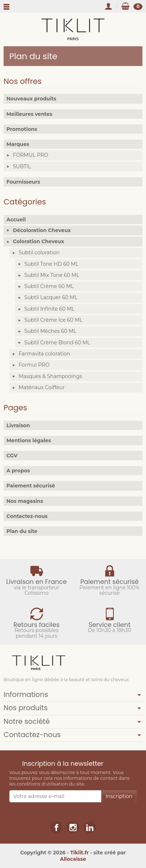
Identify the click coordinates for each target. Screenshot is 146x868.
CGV (12, 456)
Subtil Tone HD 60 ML (52, 264)
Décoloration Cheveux (42, 230)
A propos (18, 471)
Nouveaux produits (31, 99)
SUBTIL (22, 166)
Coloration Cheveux (38, 241)
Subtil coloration (39, 253)
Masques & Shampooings (50, 376)
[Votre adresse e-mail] (55, 796)
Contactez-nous (27, 516)
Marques (18, 144)
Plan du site (22, 531)
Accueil (16, 220)
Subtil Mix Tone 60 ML (52, 275)
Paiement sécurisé (31, 486)
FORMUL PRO (31, 155)
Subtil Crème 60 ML (49, 286)
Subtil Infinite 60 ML (49, 309)
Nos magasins (25, 501)
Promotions (22, 129)
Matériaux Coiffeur (42, 387)
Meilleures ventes (29, 114)
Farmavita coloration (44, 354)
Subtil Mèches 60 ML (50, 331)
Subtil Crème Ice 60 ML (53, 320)
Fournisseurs (23, 182)
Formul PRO (34, 365)
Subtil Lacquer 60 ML (51, 297)
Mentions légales (29, 440)
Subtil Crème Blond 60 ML (57, 343)
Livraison (18, 425)
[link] (56, 827)
